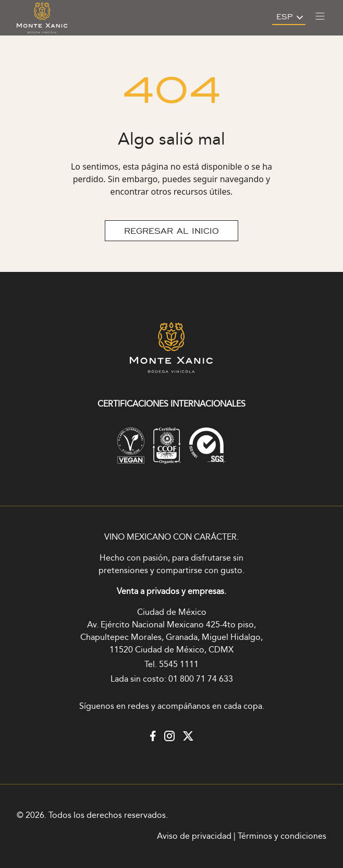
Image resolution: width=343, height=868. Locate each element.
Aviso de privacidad (194, 836)
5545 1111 (179, 665)
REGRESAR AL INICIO (171, 231)
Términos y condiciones (282, 836)
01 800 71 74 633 (201, 679)
